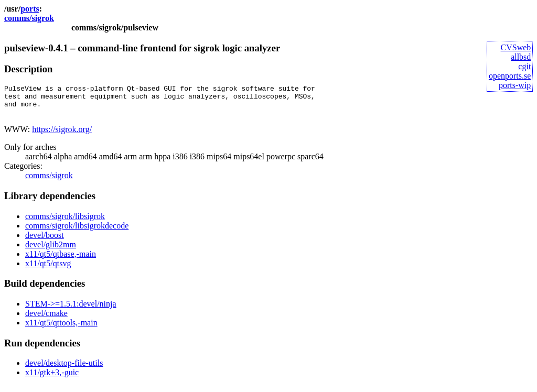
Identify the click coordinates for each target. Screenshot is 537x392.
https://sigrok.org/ (62, 135)
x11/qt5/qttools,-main (61, 329)
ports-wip (515, 85)
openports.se (510, 76)
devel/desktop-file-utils (64, 369)
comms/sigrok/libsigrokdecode (77, 232)
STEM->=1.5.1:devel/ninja (71, 310)
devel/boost (45, 241)
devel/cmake (46, 319)
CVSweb (516, 47)
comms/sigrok (29, 18)
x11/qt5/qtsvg (48, 270)
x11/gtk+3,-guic (52, 379)
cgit (524, 66)
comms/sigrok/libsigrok (65, 222)
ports (30, 9)
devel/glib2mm (51, 251)
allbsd (521, 57)
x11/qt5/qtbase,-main (61, 260)
